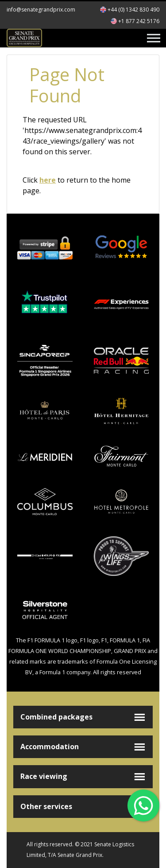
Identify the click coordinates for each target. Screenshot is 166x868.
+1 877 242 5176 (139, 21)
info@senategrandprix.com (41, 10)
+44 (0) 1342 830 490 (133, 10)
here (48, 180)
